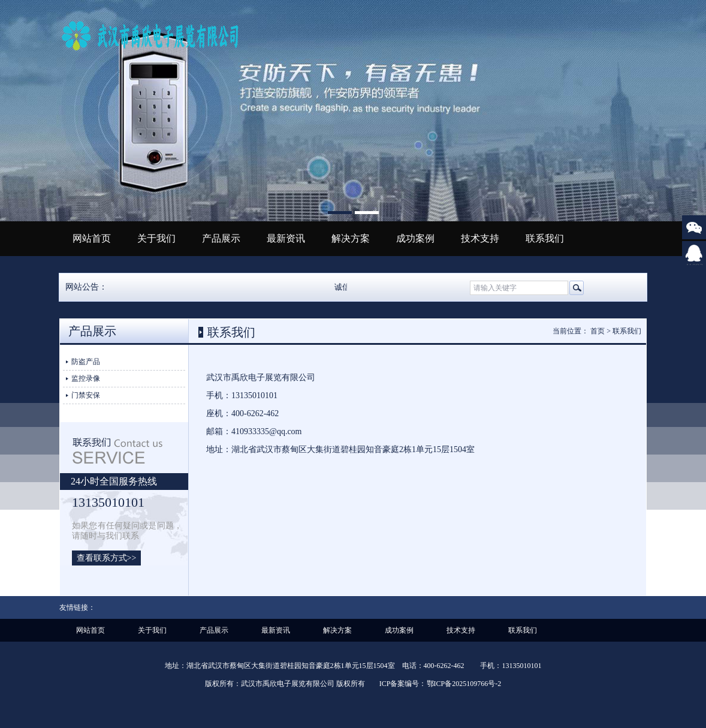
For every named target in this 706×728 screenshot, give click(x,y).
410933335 (694, 262)
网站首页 (92, 238)
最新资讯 (286, 238)
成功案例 (415, 238)
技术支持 (480, 238)
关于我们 (156, 238)
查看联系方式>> (107, 558)
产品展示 (221, 238)
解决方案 (351, 238)
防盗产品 (86, 362)
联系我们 (545, 238)
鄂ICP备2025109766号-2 (464, 684)
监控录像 (86, 378)
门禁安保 (86, 395)
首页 (598, 331)
